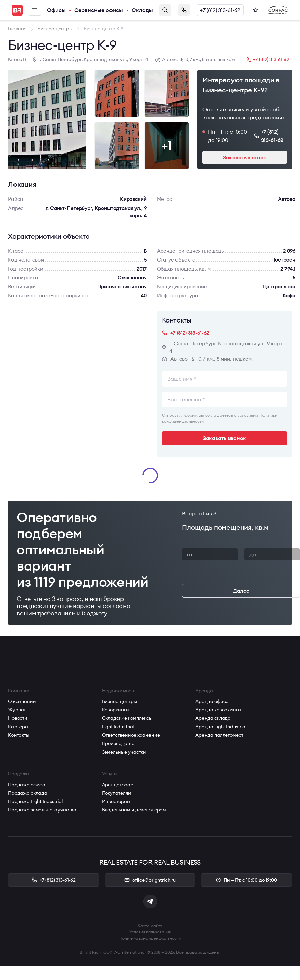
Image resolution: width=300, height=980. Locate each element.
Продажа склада (28, 793)
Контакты (19, 735)
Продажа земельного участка (42, 810)
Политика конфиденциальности (150, 938)
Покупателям (117, 793)
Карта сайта (150, 926)
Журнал (17, 710)
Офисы (56, 10)
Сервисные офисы (99, 10)
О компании (22, 701)
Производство (118, 743)
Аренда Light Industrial (221, 727)
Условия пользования (150, 932)
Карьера (18, 727)
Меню (35, 10)
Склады (142, 10)
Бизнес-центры (119, 701)
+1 (167, 145)
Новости (18, 718)
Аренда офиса (212, 701)
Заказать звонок (184, 10)
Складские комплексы (127, 718)
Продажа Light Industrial (35, 801)
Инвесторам (116, 801)
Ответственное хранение (131, 735)
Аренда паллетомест (219, 735)
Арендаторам (118, 785)
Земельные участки (124, 752)
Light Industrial (118, 727)
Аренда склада (213, 718)
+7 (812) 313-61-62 (220, 10)
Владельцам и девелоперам (134, 810)
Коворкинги (116, 710)
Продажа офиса (27, 785)
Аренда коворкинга (218, 710)
